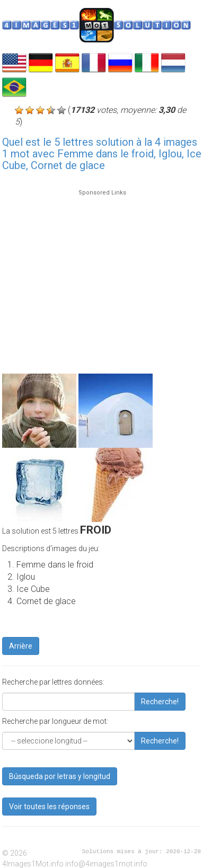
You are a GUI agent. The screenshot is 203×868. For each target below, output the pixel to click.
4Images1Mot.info (33, 864)
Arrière (21, 646)
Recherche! (160, 702)
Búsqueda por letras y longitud (60, 776)
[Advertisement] (99, 277)
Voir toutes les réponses (49, 807)
